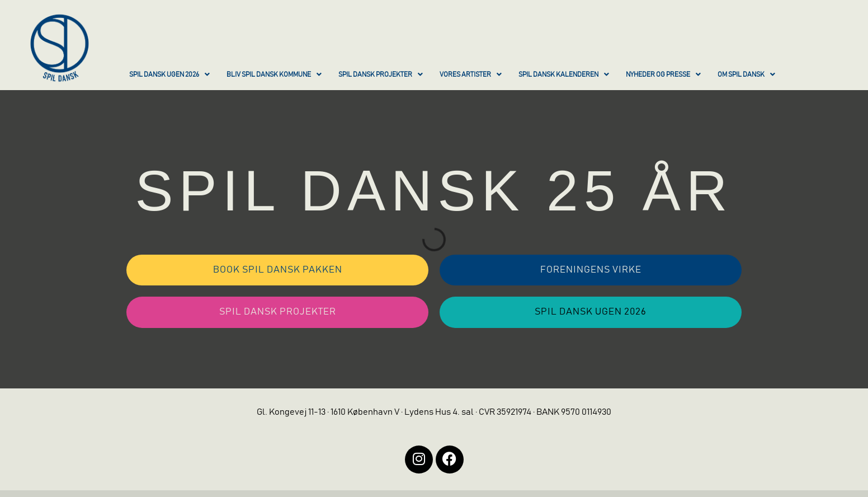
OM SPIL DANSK (746, 74)
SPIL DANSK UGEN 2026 (169, 74)
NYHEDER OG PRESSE (663, 74)
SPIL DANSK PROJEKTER (381, 74)
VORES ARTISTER (471, 74)
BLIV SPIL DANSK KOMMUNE (274, 74)
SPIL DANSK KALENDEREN (564, 74)
